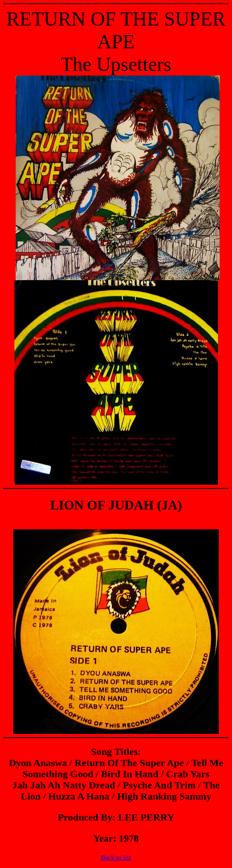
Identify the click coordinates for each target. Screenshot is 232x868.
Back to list (116, 857)
